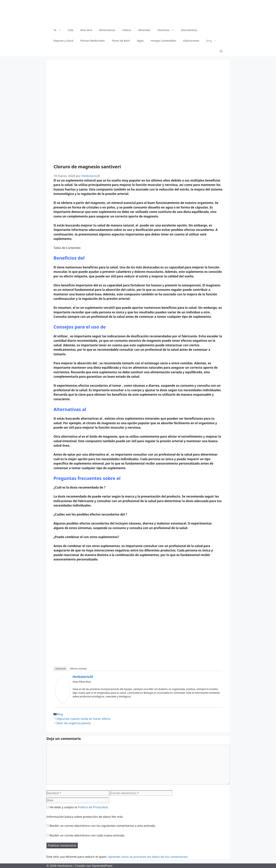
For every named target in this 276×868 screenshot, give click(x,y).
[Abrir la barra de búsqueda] (221, 51)
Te (59, 30)
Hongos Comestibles (163, 41)
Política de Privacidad (93, 807)
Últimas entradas (78, 669)
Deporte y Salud (63, 41)
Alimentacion (107, 30)
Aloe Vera (86, 30)
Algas (140, 41)
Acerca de (60, 669)
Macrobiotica (189, 30)
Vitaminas (167, 30)
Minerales (144, 30)
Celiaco (127, 30)
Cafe (71, 30)
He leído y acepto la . (77, 807)
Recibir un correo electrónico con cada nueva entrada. (87, 835)
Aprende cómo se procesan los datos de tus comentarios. (148, 857)
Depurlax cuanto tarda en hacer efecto (84, 719)
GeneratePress (102, 866)
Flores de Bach (121, 41)
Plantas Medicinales (92, 41)
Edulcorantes (191, 41)
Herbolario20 (83, 677)
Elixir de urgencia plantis (74, 723)
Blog (213, 41)
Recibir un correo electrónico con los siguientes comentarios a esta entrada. (103, 826)
